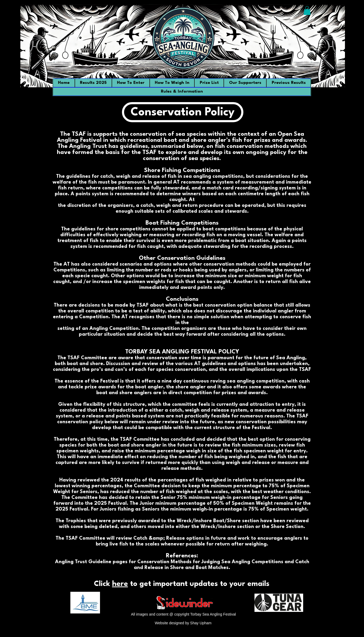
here (120, 584)
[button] (307, 10)
